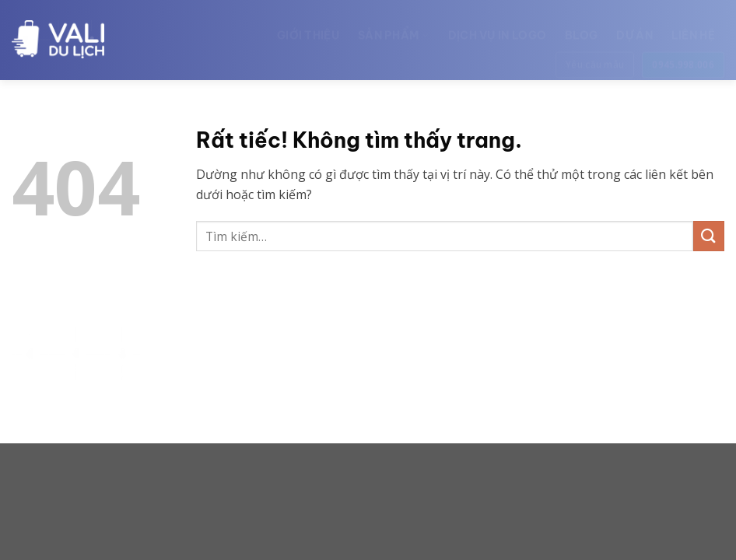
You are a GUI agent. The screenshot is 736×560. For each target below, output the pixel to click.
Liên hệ (693, 28)
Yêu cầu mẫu (595, 57)
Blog (581, 28)
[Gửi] (709, 236)
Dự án (634, 28)
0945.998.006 (683, 57)
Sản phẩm (394, 28)
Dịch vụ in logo (498, 28)
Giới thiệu (308, 28)
